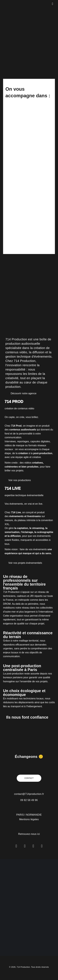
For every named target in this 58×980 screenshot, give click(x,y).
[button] (53, 4)
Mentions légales (29, 819)
